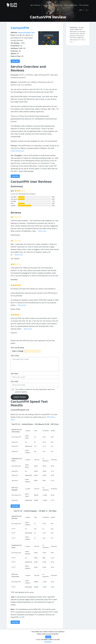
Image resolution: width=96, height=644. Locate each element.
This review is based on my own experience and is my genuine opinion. (35, 391)
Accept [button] (48, 637)
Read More (48, 642)
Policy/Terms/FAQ (17, 151)
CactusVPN (20, 28)
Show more (42, 231)
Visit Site (15, 61)
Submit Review (20, 397)
